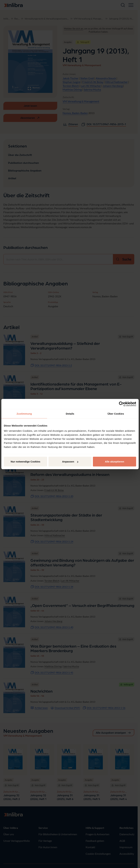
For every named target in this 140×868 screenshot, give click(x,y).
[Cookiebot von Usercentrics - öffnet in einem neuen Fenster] (121, 404)
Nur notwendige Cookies (26, 462)
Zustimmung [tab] (24, 414)
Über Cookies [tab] (116, 414)
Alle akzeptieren (114, 462)
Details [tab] (70, 414)
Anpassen (70, 462)
